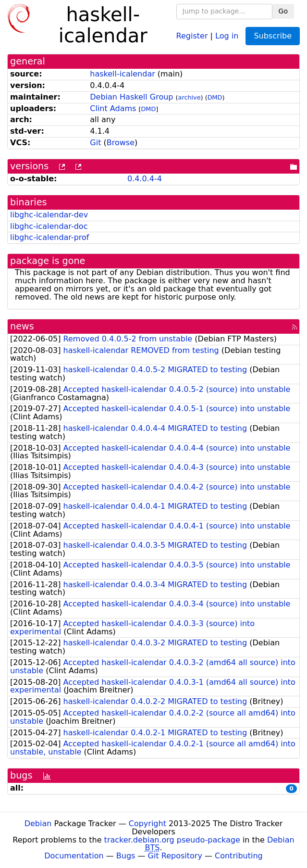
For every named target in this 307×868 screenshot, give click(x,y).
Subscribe (273, 36)
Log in (227, 35)
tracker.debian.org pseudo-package (172, 840)
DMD (215, 97)
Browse (121, 143)
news (22, 326)
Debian (38, 824)
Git (95, 143)
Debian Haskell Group (131, 97)
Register (192, 35)
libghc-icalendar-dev (49, 215)
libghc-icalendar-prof (49, 237)
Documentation (74, 856)
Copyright (147, 824)
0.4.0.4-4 (145, 179)
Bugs (126, 856)
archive (190, 97)
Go (283, 11)
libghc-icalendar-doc (49, 226)
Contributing (239, 856)
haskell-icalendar (123, 74)
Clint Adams (113, 108)
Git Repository (175, 856)
